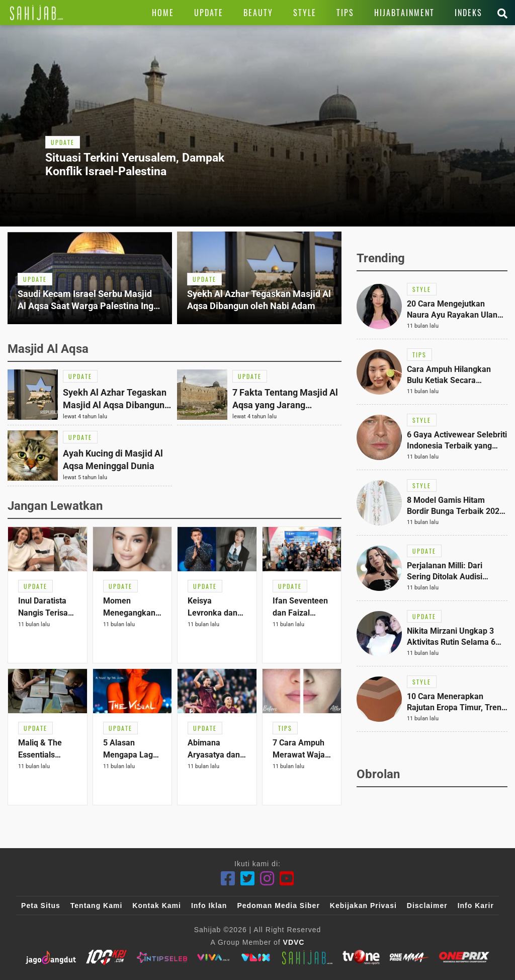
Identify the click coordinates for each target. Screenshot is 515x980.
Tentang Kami (97, 906)
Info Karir (476, 906)
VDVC (294, 942)
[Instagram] (267, 879)
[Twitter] (248, 879)
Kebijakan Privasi (363, 906)
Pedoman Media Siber (278, 906)
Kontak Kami (157, 906)
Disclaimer (427, 906)
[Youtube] (287, 879)
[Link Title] (36, 13)
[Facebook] (228, 879)
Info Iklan (209, 906)
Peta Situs (41, 906)
